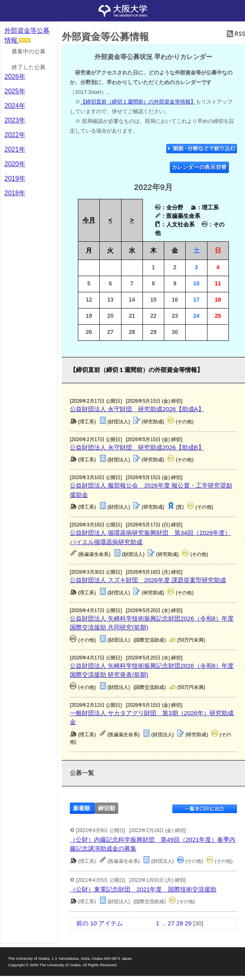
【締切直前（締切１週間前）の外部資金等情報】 (138, 102)
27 (171, 923)
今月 (89, 220)
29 (188, 923)
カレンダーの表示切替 (200, 167)
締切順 (107, 808)
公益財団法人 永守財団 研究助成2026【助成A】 (137, 409)
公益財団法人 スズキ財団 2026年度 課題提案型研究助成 (148, 580)
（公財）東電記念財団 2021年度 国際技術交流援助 (143, 889)
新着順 (82, 808)
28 (180, 923)
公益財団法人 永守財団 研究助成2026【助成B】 (137, 447)
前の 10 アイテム (99, 923)
